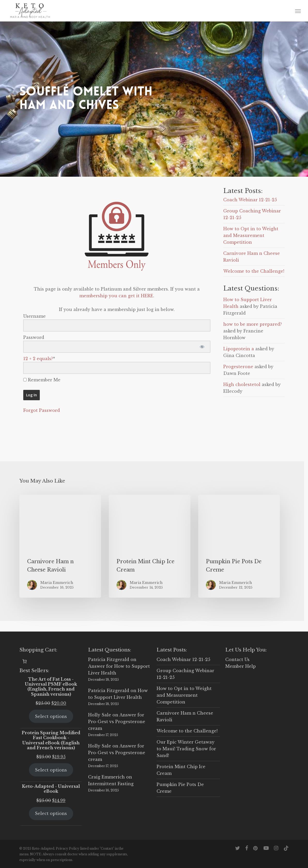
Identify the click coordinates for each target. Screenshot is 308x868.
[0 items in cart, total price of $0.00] (25, 661)
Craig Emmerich (106, 777)
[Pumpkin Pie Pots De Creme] (239, 546)
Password (34, 337)
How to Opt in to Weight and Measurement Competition (251, 235)
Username (34, 316)
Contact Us (237, 659)
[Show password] (202, 347)
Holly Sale (100, 715)
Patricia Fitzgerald (109, 659)
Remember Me (42, 380)
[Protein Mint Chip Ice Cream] (150, 546)
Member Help (241, 666)
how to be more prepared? (253, 324)
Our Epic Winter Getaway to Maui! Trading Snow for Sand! (186, 749)
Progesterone (238, 367)
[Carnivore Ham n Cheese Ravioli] (60, 546)
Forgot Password (42, 410)
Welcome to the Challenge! (254, 271)
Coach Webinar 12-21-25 (250, 200)
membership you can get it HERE (116, 296)
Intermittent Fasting (111, 784)
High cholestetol (242, 384)
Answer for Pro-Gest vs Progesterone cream (117, 722)
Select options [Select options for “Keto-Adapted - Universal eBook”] (51, 813)
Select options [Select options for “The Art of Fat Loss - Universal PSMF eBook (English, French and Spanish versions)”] (51, 716)
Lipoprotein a (239, 349)
